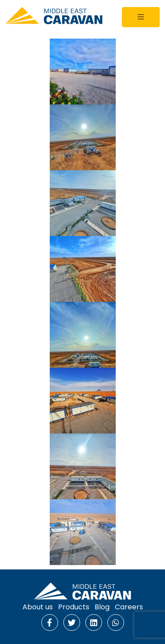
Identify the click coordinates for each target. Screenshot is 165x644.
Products (74, 607)
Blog (102, 607)
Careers (129, 607)
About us (38, 607)
